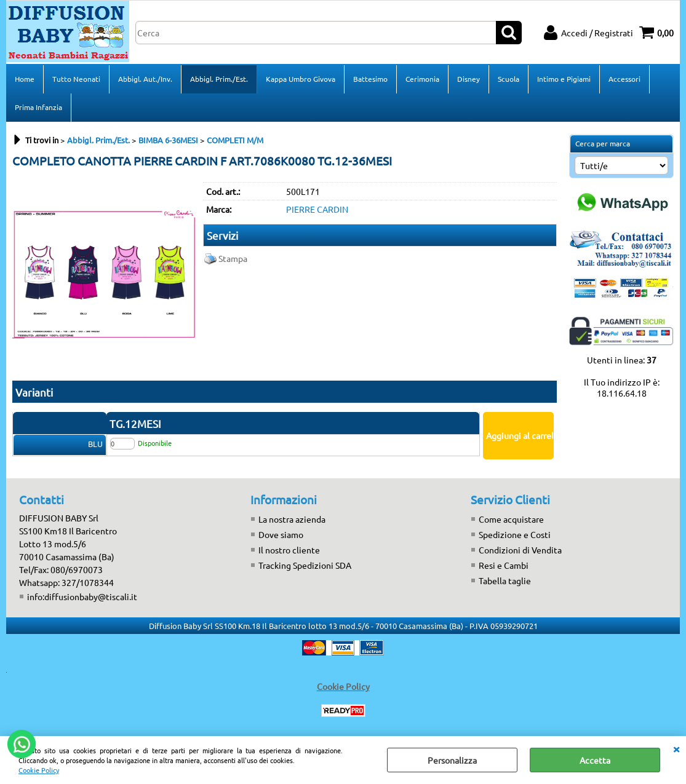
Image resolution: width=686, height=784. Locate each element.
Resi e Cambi (504, 565)
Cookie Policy (39, 770)
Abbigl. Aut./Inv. (145, 79)
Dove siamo (281, 534)
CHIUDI (676, 748)
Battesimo (370, 79)
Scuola (509, 79)
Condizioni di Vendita (520, 550)
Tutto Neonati (76, 79)
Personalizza (452, 760)
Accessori (624, 79)
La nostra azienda (292, 519)
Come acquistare (511, 519)
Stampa (233, 258)
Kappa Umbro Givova (301, 79)
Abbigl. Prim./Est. (219, 79)
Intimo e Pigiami (564, 79)
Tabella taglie (505, 580)
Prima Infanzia (38, 107)
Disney (469, 79)
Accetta (595, 760)
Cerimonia (422, 79)
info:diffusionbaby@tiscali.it (82, 596)
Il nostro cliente (289, 550)
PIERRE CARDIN (317, 209)
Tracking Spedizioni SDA (305, 565)
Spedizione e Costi (515, 534)
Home (25, 79)
